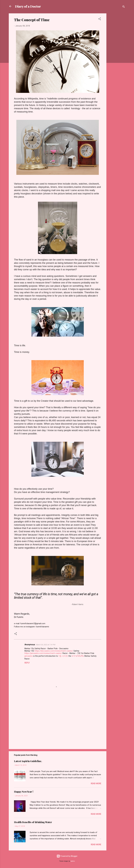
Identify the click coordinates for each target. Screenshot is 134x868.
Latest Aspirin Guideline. (28, 761)
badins (73, 861)
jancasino (29, 656)
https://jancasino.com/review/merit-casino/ (43, 653)
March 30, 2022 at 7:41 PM (46, 645)
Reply (27, 663)
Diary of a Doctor (28, 6)
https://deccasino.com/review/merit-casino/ (54, 651)
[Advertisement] (117, 53)
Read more (96, 784)
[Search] (124, 7)
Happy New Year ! (24, 792)
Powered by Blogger (67, 856)
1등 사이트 (63, 656)
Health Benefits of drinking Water (33, 822)
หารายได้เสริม (78, 656)
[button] (100, 19)
